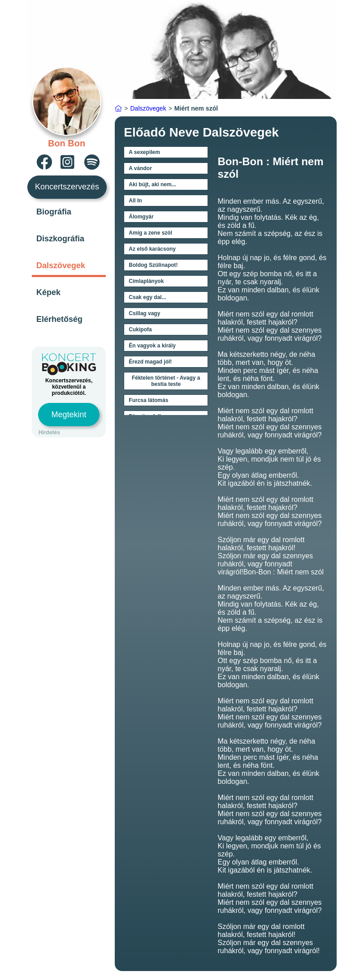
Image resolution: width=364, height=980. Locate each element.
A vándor (140, 168)
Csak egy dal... (147, 297)
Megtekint (69, 415)
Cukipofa (140, 330)
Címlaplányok (146, 281)
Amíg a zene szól (150, 233)
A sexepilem (144, 152)
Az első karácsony (152, 249)
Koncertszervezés (67, 187)
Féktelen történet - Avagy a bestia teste (166, 381)
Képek (48, 292)
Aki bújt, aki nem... (152, 184)
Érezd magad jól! (150, 362)
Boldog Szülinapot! (153, 265)
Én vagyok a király (152, 346)
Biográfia (54, 212)
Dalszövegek (61, 265)
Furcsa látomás (148, 400)
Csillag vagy (144, 313)
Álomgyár (141, 217)
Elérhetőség (59, 319)
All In (135, 201)
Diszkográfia (60, 239)
